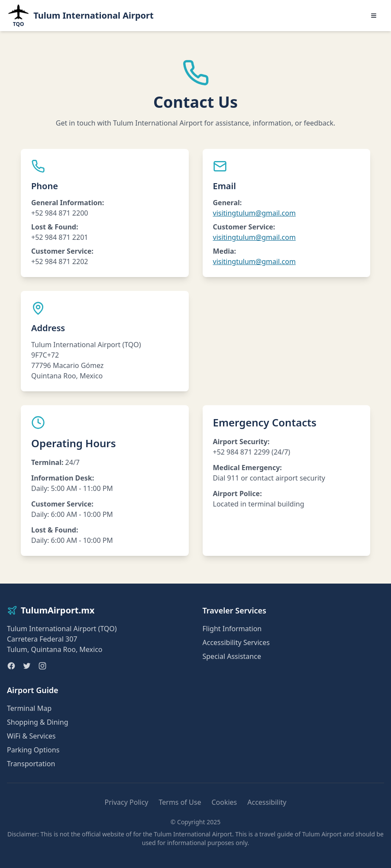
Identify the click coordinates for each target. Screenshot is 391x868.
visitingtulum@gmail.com (254, 213)
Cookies (224, 802)
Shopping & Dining (37, 722)
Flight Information (232, 629)
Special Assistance (232, 656)
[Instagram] (42, 666)
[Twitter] (27, 666)
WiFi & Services (31, 736)
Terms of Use (180, 802)
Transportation (31, 764)
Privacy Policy (127, 802)
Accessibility (267, 802)
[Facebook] (11, 666)
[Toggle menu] (374, 16)
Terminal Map (29, 708)
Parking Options (33, 750)
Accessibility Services (236, 642)
